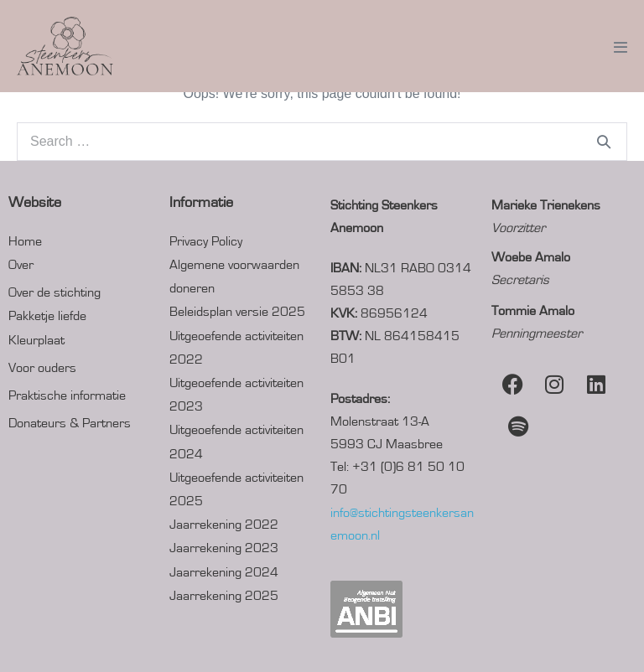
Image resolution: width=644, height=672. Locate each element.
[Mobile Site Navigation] (621, 47)
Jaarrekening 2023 (224, 548)
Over (21, 265)
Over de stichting (55, 292)
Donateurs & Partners (70, 423)
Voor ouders (42, 368)
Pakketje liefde (47, 316)
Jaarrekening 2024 (224, 572)
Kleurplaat (36, 340)
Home (25, 241)
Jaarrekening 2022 (224, 525)
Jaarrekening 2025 (224, 596)
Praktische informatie (67, 395)
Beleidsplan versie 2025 (237, 312)
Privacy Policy (206, 241)
